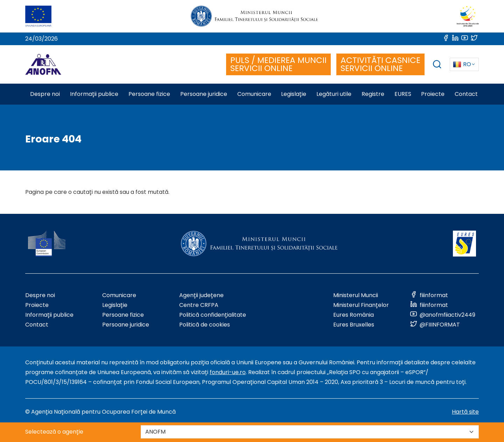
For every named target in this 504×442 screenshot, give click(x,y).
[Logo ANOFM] (43, 64)
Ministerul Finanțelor (361, 305)
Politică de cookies (205, 325)
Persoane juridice (126, 325)
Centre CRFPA (199, 305)
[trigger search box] (437, 65)
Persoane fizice (123, 315)
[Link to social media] (446, 39)
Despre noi (40, 295)
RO (462, 64)
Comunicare (119, 295)
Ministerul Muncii (356, 295)
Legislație (115, 305)
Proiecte (37, 305)
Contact (37, 325)
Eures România (353, 315)
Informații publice (49, 315)
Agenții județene (201, 295)
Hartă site (465, 412)
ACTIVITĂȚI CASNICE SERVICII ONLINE (380, 64)
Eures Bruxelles (354, 325)
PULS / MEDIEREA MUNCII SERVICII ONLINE (278, 64)
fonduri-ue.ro (228, 372)
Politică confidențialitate (213, 315)
